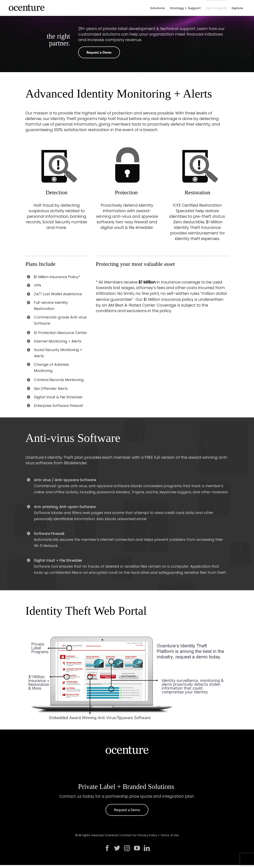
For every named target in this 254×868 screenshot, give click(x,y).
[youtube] (137, 848)
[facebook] (107, 848)
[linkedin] (147, 848)
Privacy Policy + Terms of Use (158, 835)
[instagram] (127, 848)
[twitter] (117, 848)
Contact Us (128, 835)
